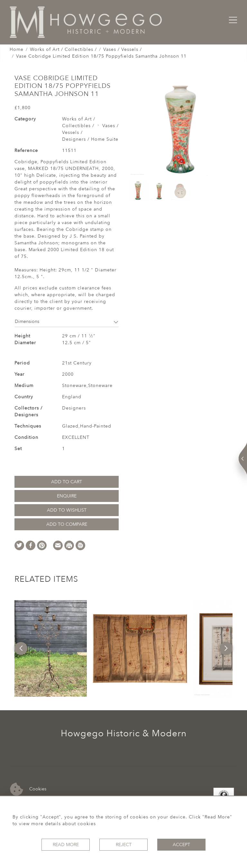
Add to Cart (67, 482)
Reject (124, 845)
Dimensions (67, 321)
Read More (66, 845)
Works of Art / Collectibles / (63, 49)
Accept (181, 845)
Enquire (67, 496)
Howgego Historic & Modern (124, 733)
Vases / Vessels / (123, 49)
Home (17, 49)
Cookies (28, 789)
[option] (51, 648)
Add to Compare (67, 524)
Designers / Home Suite (90, 139)
